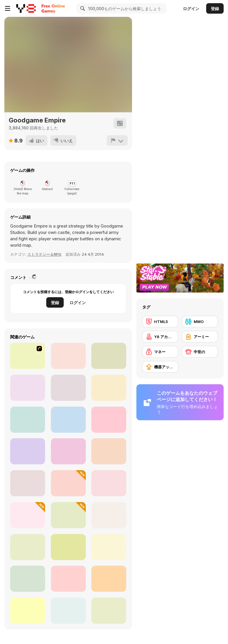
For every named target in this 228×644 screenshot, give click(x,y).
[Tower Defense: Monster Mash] (109, 420)
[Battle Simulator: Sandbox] (68, 483)
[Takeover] (68, 356)
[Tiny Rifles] (68, 611)
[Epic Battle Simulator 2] (109, 515)
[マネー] (160, 352)
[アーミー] (200, 337)
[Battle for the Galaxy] (28, 420)
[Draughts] (68, 579)
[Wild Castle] (28, 451)
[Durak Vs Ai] (109, 611)
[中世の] (200, 352)
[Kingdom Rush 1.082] (28, 356)
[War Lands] (109, 579)
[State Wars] (68, 547)
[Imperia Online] (109, 356)
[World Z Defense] (28, 515)
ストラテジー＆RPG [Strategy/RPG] (44, 254)
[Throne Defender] (109, 388)
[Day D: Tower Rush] (28, 388)
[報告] (117, 140)
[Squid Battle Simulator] (109, 451)
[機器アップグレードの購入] (160, 367)
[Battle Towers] (68, 388)
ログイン (191, 9)
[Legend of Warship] (68, 420)
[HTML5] (160, 322)
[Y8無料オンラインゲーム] (26, 8)
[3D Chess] (28, 611)
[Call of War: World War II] (68, 451)
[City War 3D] (109, 483)
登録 (215, 9)
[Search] (82, 8)
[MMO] (200, 322)
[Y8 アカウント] (160, 337)
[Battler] (68, 515)
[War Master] (109, 547)
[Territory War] (28, 483)
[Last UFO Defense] (28, 579)
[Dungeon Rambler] (28, 547)
